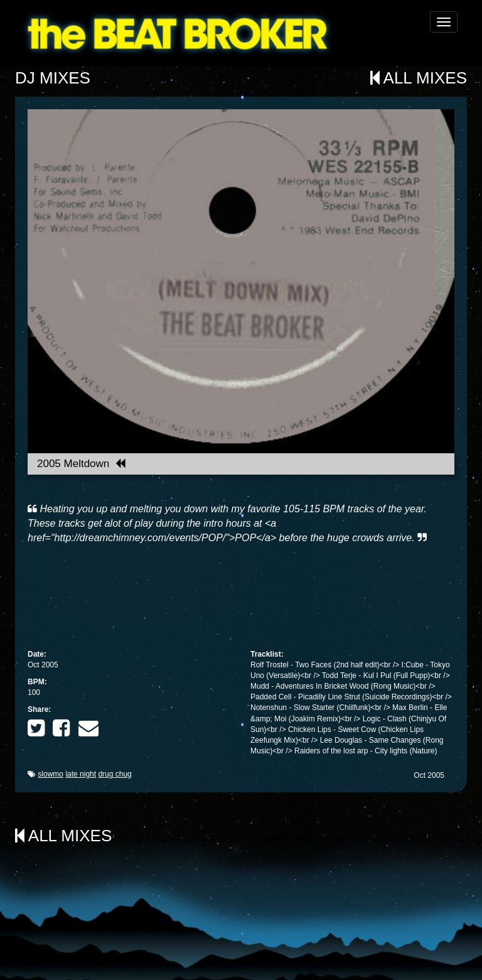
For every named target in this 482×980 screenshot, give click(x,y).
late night (81, 774)
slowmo (51, 774)
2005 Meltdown (81, 464)
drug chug (115, 774)
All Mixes (419, 78)
